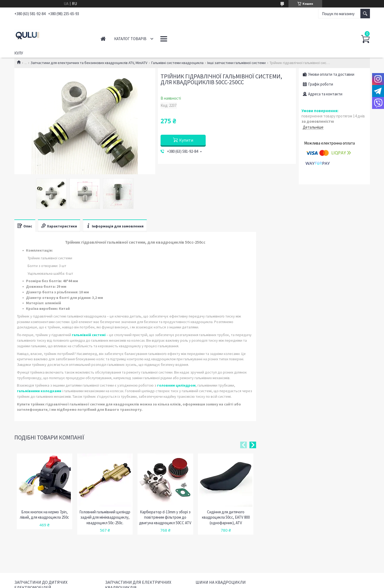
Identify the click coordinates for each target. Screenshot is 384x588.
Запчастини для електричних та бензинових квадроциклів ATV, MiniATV (89, 63)
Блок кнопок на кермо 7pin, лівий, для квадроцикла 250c (44, 515)
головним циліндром (176, 385)
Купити (186, 140)
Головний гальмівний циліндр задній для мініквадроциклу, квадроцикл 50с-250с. (105, 517)
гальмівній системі (89, 335)
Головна (103, 39)
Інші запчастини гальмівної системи (236, 63)
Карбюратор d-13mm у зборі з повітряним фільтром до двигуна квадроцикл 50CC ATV (165, 517)
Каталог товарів (130, 39)
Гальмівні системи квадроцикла (177, 63)
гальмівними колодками (39, 391)
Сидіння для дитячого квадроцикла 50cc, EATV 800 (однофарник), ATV (226, 517)
